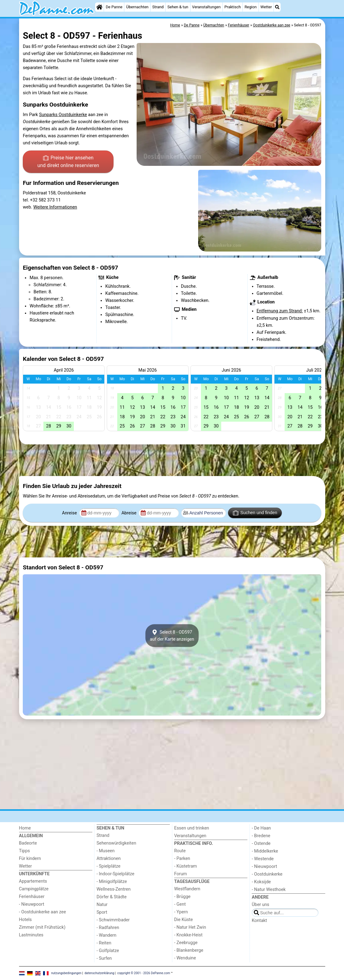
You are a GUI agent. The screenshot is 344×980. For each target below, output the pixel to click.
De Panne (114, 7)
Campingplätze (34, 889)
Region (251, 7)
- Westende (263, 859)
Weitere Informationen (55, 207)
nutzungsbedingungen (66, 973)
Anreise (70, 513)
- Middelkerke (265, 851)
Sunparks (49, 115)
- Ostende (261, 843)
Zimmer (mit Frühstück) (42, 927)
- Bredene (261, 836)
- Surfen (104, 958)
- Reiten (104, 943)
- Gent (180, 904)
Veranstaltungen (206, 7)
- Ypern (181, 912)
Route (180, 851)
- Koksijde (261, 882)
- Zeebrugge (186, 943)
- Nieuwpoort (32, 904)
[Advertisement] (172, 460)
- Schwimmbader (113, 920)
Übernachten (137, 7)
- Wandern (106, 935)
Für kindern (30, 859)
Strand (158, 7)
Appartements (33, 881)
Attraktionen (109, 859)
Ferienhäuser (32, 897)
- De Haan (261, 828)
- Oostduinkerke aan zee (43, 912)
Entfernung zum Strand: (280, 311)
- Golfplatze (108, 951)
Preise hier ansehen (68, 162)
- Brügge (182, 897)
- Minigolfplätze (112, 882)
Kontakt (259, 921)
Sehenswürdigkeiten (116, 843)
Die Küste (184, 920)
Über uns (260, 905)
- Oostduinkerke (267, 874)
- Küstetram (186, 866)
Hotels (26, 920)
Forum (180, 874)
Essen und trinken (192, 828)
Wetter (266, 7)
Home (25, 828)
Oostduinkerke (73, 115)
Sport (102, 912)
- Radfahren (108, 928)
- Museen (106, 851)
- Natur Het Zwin (190, 927)
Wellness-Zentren (114, 889)
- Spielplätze (109, 866)
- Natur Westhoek (269, 890)
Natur (102, 905)
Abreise (130, 513)
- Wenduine (185, 958)
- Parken (182, 859)
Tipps (25, 851)
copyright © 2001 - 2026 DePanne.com (144, 973)
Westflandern (187, 889)
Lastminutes (31, 935)
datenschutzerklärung (99, 973)
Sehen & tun (178, 7)
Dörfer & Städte (112, 897)
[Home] (99, 7)
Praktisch (232, 7)
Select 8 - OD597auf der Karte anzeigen (172, 635)
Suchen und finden (255, 513)
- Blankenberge (189, 950)
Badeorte (28, 843)
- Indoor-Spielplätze (116, 874)
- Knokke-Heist (188, 935)
